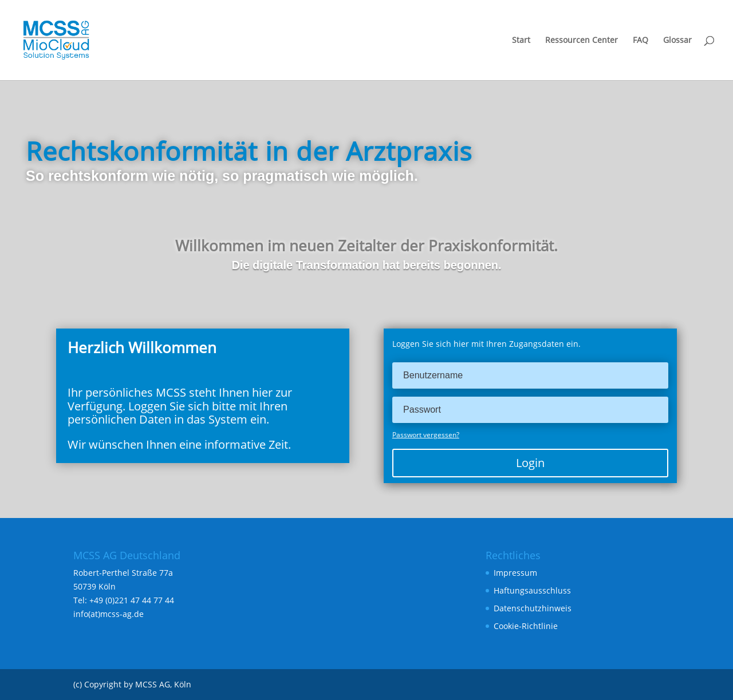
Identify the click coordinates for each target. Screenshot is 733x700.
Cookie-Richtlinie (526, 626)
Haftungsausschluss (532, 590)
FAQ (641, 41)
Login (530, 463)
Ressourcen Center (582, 41)
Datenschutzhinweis (533, 608)
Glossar (677, 41)
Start (521, 41)
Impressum (515, 573)
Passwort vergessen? (426, 435)
